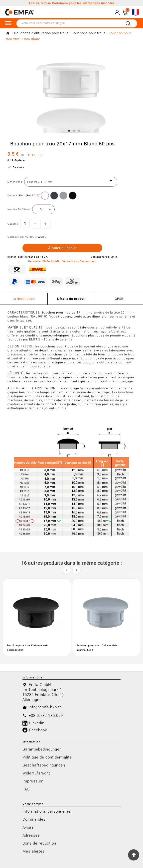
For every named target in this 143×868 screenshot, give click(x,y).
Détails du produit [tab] (71, 299)
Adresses (31, 835)
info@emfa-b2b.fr (45, 707)
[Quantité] (25, 224)
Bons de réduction (39, 843)
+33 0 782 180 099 (46, 716)
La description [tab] (24, 299)
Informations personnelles (47, 811)
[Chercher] (69, 23)
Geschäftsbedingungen (44, 765)
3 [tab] (79, 131)
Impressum (33, 781)
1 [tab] (69, 131)
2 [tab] (74, 131)
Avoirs (28, 827)
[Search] (128, 24)
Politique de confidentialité (47, 757)
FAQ (26, 789)
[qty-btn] (45, 223)
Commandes (34, 819)
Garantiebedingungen (42, 749)
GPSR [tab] (119, 299)
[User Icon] (117, 12)
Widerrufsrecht (36, 773)
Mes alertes (34, 851)
